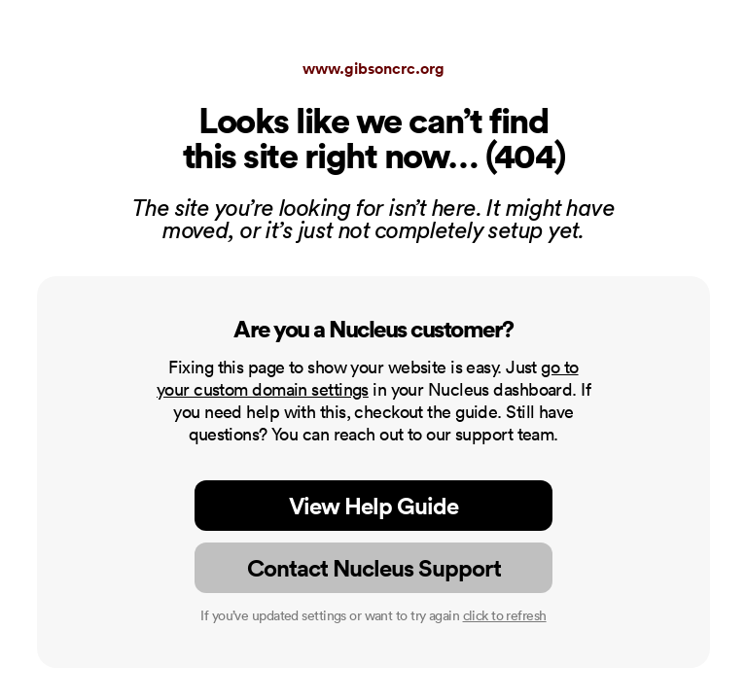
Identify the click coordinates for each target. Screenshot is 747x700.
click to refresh (505, 615)
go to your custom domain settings (368, 378)
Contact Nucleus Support (374, 568)
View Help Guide (373, 506)
